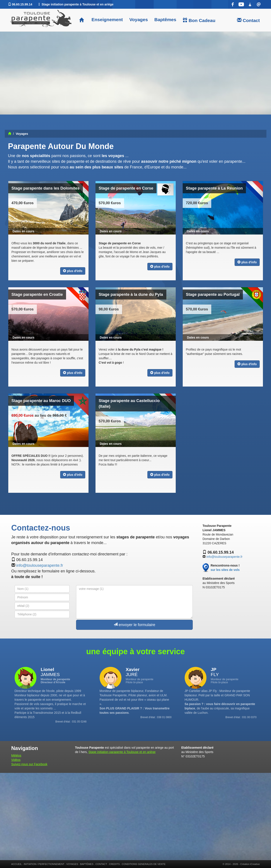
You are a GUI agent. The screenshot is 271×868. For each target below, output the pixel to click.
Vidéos (16, 760)
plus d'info (73, 271)
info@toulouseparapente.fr (40, 565)
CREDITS (114, 864)
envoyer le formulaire (134, 625)
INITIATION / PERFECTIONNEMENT (44, 864)
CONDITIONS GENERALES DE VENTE (144, 864)
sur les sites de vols (225, 570)
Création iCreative (250, 864)
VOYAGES (72, 864)
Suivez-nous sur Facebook (29, 764)
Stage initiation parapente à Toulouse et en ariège (122, 752)
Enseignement (107, 20)
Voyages (139, 20)
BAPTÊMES (87, 864)
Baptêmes (165, 20)
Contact (248, 20)
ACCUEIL (17, 864)
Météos (16, 755)
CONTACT (101, 864)
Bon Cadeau (199, 20)
